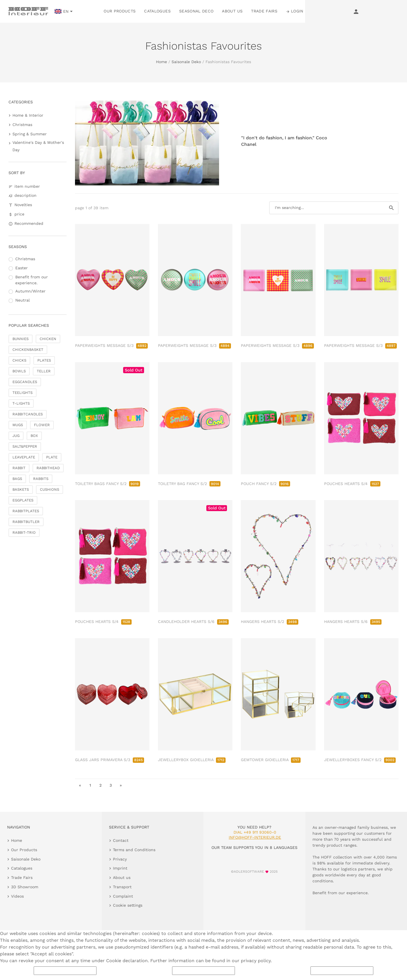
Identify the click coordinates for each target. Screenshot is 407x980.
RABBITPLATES (26, 511)
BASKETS (21, 489)
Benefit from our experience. (32, 280)
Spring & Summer (30, 134)
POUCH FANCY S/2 (265, 484)
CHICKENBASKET (28, 350)
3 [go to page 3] (111, 785)
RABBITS (41, 479)
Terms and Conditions (134, 850)
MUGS (18, 425)
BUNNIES (21, 339)
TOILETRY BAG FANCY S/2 (189, 484)
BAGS (17, 479)
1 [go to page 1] (90, 785)
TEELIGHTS (23, 393)
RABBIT (19, 468)
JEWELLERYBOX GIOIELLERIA (192, 760)
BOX (34, 436)
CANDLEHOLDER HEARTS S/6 (193, 622)
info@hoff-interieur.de (255, 837)
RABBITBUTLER (26, 522)
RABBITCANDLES (28, 414)
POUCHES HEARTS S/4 (352, 484)
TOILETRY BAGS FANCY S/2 (108, 484)
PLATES (44, 360)
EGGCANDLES (25, 382)
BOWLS (19, 371)
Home (161, 62)
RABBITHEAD (48, 468)
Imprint (120, 868)
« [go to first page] (80, 785)
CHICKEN (48, 339)
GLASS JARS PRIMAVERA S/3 (110, 760)
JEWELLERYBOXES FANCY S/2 (360, 760)
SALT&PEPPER (25, 446)
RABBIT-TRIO (24, 532)
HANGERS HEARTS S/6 (353, 622)
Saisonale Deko (186, 62)
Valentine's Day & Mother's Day (38, 146)
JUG (16, 436)
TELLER (44, 371)
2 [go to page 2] (100, 785)
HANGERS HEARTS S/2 (270, 622)
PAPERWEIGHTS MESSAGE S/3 (111, 345)
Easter (22, 268)
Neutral (23, 300)
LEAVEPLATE (24, 457)
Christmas (22, 125)
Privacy (120, 859)
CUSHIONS (50, 489)
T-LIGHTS (21, 403)
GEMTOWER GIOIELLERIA (271, 760)
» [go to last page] (121, 785)
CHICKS (19, 360)
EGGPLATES (23, 500)
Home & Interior (28, 115)
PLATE (52, 457)
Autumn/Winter (30, 291)
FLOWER (42, 425)
